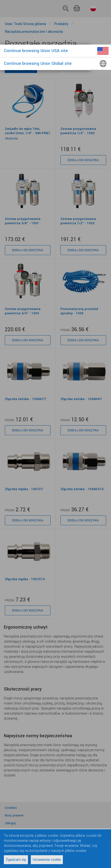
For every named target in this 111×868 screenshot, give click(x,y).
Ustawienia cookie (47, 860)
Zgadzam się (16, 860)
